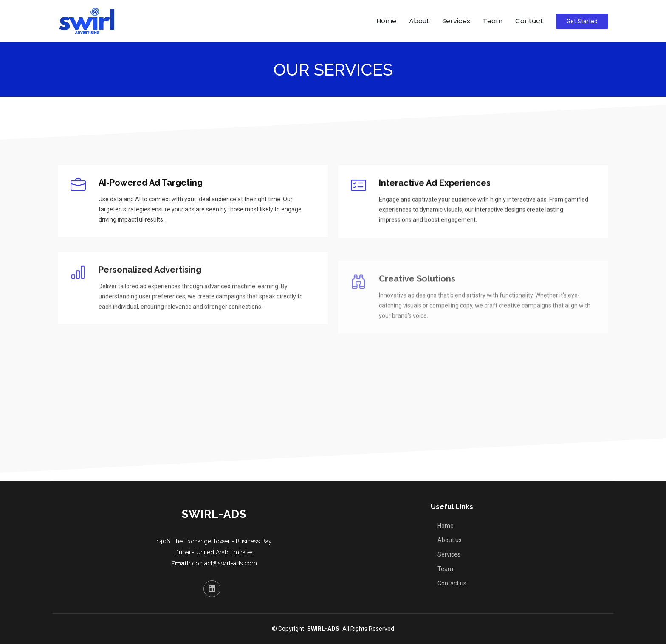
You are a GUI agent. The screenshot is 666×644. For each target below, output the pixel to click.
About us (450, 540)
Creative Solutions (417, 292)
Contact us (452, 583)
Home (386, 21)
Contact (529, 21)
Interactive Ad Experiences (435, 188)
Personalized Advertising (150, 281)
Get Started (582, 21)
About (419, 21)
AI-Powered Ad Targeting (151, 183)
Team (493, 21)
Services (456, 21)
